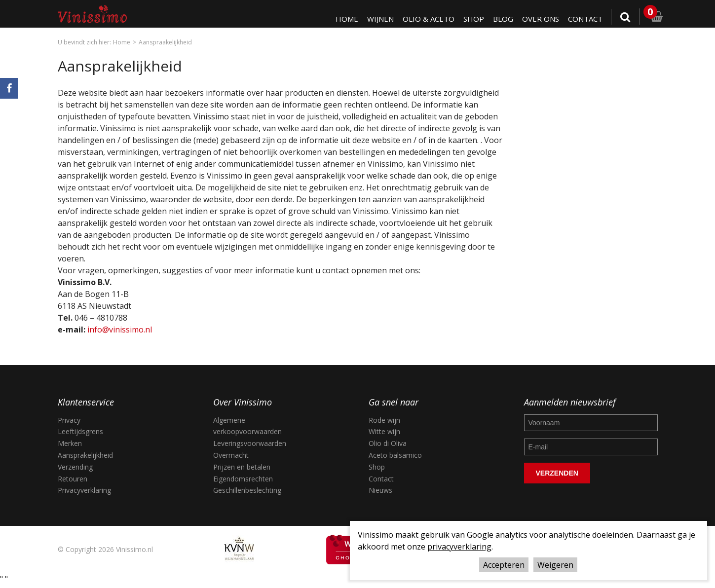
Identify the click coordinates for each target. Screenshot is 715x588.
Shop (471, 19)
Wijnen (377, 19)
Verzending (75, 467)
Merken (70, 443)
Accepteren (504, 565)
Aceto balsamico (395, 455)
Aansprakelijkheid (85, 455)
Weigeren (555, 565)
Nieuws (380, 490)
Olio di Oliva (388, 443)
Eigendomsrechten (243, 479)
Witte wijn (384, 431)
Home (343, 19)
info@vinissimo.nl (120, 330)
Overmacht (231, 455)
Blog (501, 19)
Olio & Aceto (426, 19)
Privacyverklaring (84, 490)
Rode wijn (384, 420)
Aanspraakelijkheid (165, 42)
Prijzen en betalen (242, 467)
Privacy (69, 420)
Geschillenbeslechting (247, 490)
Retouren (73, 479)
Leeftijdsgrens (80, 431)
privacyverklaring (459, 547)
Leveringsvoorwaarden (250, 443)
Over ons (539, 19)
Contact (585, 19)
